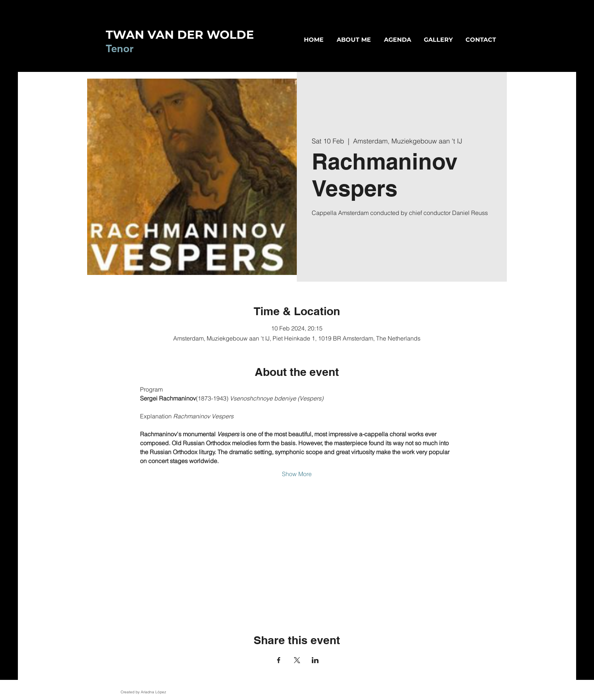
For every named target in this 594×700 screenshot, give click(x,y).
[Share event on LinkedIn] (315, 660)
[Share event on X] (297, 660)
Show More (297, 474)
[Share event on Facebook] (279, 660)
